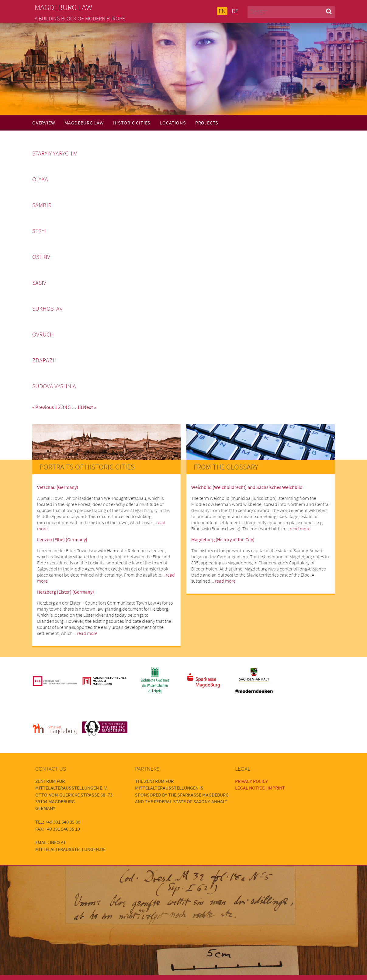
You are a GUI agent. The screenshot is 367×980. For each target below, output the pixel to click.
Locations (173, 123)
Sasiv (39, 283)
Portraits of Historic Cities (87, 467)
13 (80, 407)
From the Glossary (226, 467)
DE (235, 11)
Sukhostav (47, 309)
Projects (207, 123)
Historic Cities (132, 123)
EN (222, 11)
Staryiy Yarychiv (55, 153)
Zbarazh (44, 360)
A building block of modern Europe (80, 19)
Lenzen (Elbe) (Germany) (62, 539)
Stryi (39, 231)
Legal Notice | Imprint (260, 788)
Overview (44, 123)
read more (87, 633)
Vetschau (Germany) (58, 487)
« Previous (43, 407)
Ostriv (41, 257)
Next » (90, 407)
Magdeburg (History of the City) (223, 539)
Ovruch (43, 334)
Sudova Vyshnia (54, 386)
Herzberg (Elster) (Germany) (66, 592)
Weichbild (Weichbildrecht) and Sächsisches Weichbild (247, 487)
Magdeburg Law (84, 123)
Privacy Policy (251, 781)
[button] (329, 11)
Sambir (42, 205)
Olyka (40, 179)
